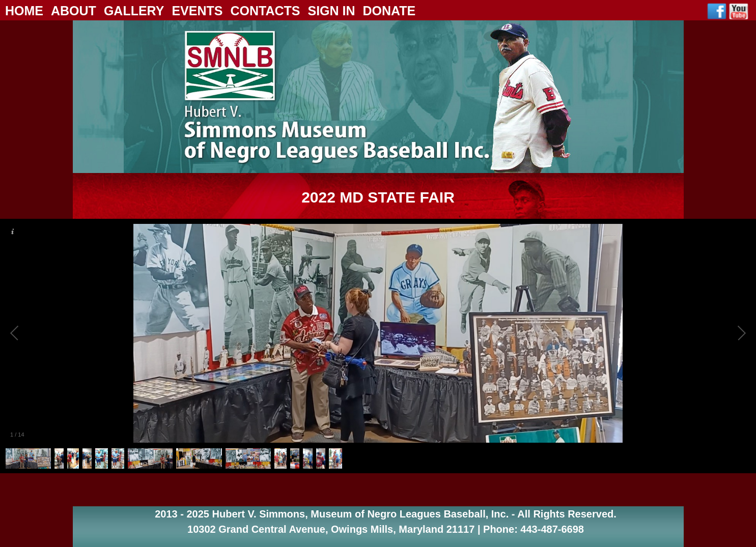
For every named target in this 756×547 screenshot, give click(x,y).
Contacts (265, 11)
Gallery (134, 11)
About (74, 11)
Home (24, 11)
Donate (389, 11)
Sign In (331, 11)
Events (197, 11)
